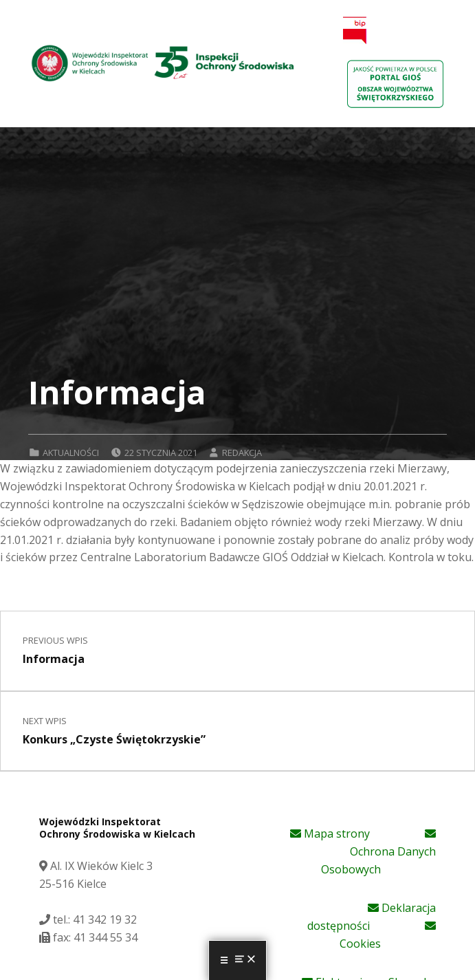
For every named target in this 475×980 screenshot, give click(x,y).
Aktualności (71, 453)
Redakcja (242, 453)
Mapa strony (330, 834)
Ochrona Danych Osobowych (378, 852)
